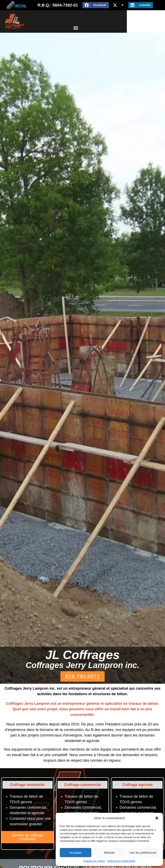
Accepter (76, 853)
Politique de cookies (94, 861)
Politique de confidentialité (121, 861)
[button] (157, 818)
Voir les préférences (143, 853)
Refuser (109, 853)
